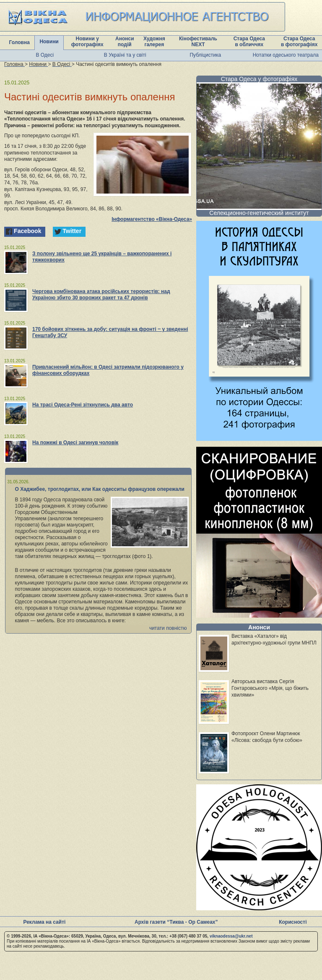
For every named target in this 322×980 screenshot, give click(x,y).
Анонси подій (125, 42)
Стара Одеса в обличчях (249, 42)
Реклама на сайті (44, 922)
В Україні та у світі (125, 55)
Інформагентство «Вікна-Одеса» (152, 219)
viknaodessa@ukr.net (231, 936)
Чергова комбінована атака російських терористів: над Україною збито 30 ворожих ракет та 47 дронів (101, 295)
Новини (49, 42)
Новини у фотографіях (87, 42)
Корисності (293, 922)
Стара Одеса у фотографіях (259, 79)
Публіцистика (205, 55)
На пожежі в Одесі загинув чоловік (75, 443)
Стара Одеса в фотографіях (299, 42)
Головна (19, 42)
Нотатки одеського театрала (286, 55)
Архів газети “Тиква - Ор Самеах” (176, 922)
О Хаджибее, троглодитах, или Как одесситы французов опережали (100, 489)
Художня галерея (154, 42)
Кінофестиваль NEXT (198, 42)
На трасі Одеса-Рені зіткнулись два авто (83, 405)
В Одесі (45, 55)
